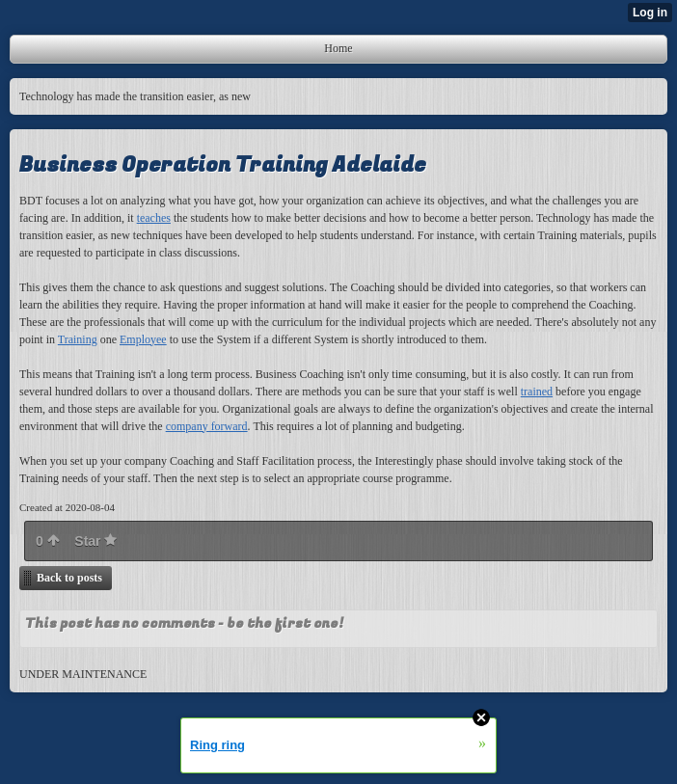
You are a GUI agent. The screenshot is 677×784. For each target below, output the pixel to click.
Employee (143, 339)
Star (95, 541)
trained (537, 392)
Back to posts (69, 578)
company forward (207, 426)
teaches (154, 218)
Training (78, 339)
